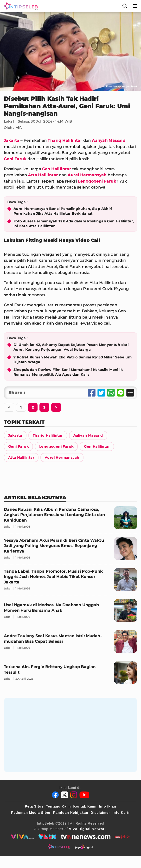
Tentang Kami (58, 806)
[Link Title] (15, 435)
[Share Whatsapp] (111, 393)
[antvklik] (123, 837)
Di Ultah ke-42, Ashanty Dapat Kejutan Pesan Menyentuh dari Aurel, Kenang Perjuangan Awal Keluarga (71, 347)
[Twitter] (64, 795)
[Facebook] (55, 795)
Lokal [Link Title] (9, 121)
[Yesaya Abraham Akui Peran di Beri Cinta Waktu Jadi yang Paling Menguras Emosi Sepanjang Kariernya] (70, 551)
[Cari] (125, 6)
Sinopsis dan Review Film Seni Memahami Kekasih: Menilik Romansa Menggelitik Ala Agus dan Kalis (68, 372)
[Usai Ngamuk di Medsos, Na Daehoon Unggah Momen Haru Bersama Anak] (70, 613)
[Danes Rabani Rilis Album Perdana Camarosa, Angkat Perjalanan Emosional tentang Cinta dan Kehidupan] (70, 520)
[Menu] (135, 6)
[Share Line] (121, 393)
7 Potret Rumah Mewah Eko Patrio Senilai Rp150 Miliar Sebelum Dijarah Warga (73, 360)
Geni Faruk (15, 159)
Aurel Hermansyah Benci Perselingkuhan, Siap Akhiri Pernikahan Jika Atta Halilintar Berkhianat (63, 211)
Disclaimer (100, 813)
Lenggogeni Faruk (97, 181)
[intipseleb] (59, 846)
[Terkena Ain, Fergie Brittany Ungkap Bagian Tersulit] (70, 675)
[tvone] (86, 837)
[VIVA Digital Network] (88, 829)
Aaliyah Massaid (109, 140)
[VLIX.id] (47, 837)
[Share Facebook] (92, 393)
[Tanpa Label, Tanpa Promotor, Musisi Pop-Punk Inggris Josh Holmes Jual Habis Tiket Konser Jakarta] (70, 582)
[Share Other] (130, 393)
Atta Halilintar (43, 175)
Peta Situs (34, 806)
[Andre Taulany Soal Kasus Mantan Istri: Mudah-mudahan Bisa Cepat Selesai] (70, 644)
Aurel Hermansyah (87, 175)
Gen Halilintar (57, 169)
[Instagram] (74, 795)
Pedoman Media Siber (31, 813)
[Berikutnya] (33, 407)
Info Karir (121, 813)
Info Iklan (107, 806)
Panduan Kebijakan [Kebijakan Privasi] (71, 813)
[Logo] (20, 6)
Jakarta (12, 140)
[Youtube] (84, 795)
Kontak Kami (85, 806)
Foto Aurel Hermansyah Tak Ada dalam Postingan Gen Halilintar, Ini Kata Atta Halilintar (74, 224)
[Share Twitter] (101, 393)
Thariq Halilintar (65, 140)
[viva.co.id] (22, 837)
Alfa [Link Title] (19, 128)
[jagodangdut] (84, 846)
